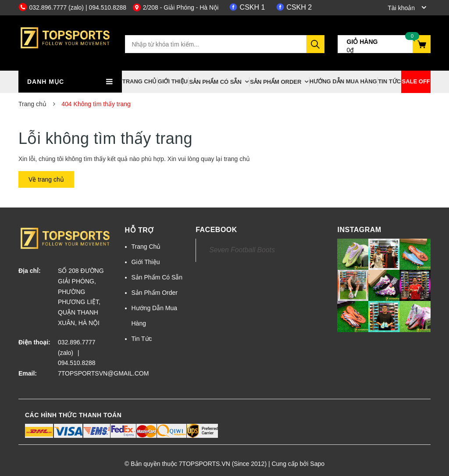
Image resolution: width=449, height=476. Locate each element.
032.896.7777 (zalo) (52, 7)
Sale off (416, 81)
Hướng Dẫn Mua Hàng (343, 81)
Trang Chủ (140, 81)
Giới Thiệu (173, 81)
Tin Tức (389, 81)
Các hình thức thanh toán (73, 415)
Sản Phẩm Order (276, 82)
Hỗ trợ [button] (139, 230)
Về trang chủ (46, 179)
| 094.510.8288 (106, 7)
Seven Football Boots (242, 250)
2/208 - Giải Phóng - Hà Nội (175, 7)
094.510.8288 (77, 363)
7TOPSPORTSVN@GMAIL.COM (85, 373)
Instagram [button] (359, 230)
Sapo (317, 464)
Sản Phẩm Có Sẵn (215, 82)
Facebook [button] (216, 230)
